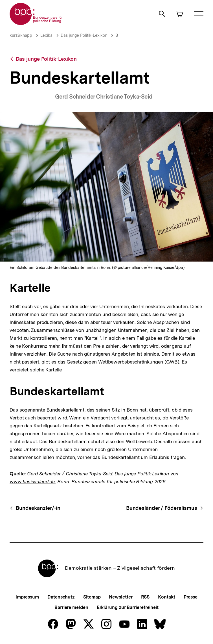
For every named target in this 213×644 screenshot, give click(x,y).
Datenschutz (61, 597)
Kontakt (166, 597)
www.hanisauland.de (32, 482)
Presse (191, 597)
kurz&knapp (21, 35)
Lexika (46, 35)
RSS (145, 597)
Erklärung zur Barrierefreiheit (128, 607)
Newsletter (121, 597)
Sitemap (92, 597)
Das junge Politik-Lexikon (84, 35)
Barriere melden (71, 607)
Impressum (27, 597)
